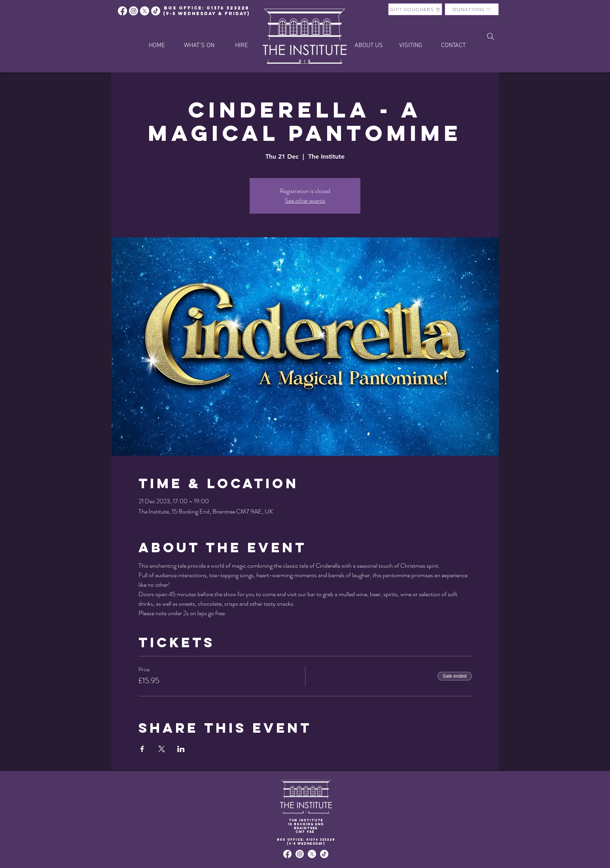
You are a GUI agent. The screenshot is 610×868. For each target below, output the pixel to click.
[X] (145, 11)
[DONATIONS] (472, 9)
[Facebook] (122, 11)
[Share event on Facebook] (142, 749)
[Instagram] (134, 11)
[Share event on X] (162, 749)
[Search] (491, 36)
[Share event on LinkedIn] (181, 749)
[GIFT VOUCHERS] (415, 9)
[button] (242, 45)
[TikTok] (324, 854)
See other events (305, 200)
